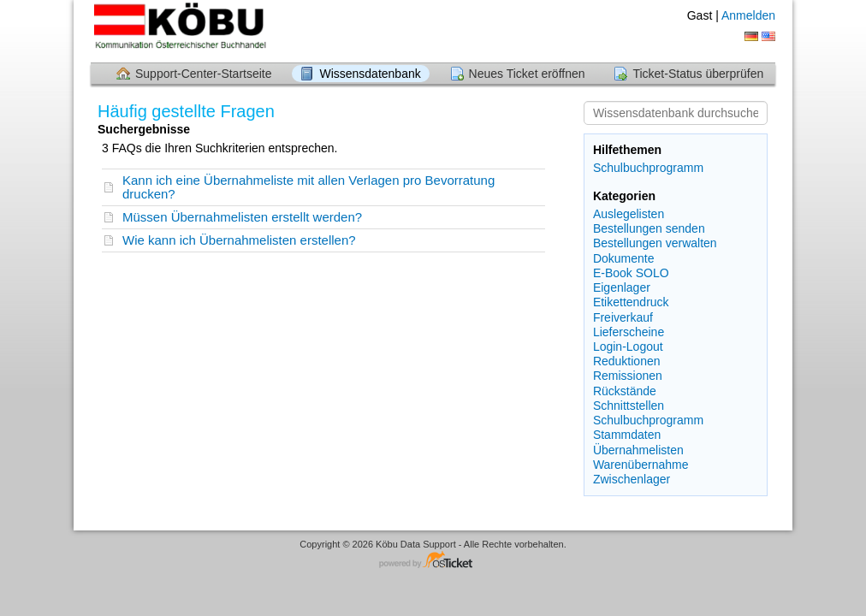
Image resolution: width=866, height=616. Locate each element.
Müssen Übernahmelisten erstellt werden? (242, 217)
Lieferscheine (629, 332)
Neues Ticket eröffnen (527, 74)
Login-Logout (628, 346)
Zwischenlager (632, 479)
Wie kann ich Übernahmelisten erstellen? (239, 240)
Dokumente (624, 258)
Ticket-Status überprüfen (698, 74)
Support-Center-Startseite (204, 74)
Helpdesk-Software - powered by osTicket (433, 561)
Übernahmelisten (638, 450)
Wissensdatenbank (370, 74)
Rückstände (625, 391)
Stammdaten (627, 435)
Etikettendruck (631, 302)
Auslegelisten (629, 214)
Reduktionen (627, 361)
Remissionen (628, 376)
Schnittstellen (629, 406)
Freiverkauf (623, 317)
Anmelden (748, 15)
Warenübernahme (641, 465)
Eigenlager (622, 287)
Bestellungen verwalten (655, 243)
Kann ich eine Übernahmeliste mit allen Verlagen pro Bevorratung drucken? (308, 187)
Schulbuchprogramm (648, 168)
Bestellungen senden (649, 228)
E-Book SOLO (631, 273)
